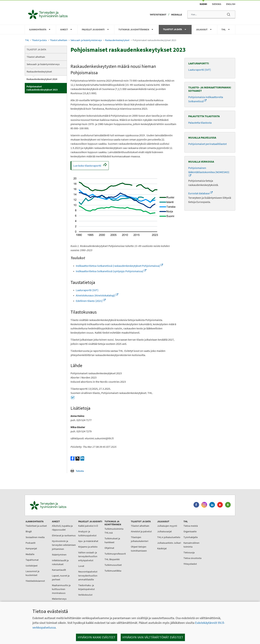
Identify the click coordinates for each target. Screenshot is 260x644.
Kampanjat (31, 548)
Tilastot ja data (39, 40)
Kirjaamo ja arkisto (88, 547)
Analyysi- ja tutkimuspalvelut (87, 533)
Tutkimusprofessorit (115, 554)
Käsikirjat (162, 548)
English (231, 4)
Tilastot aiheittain (59, 40)
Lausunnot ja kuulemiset (32, 573)
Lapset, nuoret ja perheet (61, 578)
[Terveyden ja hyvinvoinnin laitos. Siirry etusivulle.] (64, 505)
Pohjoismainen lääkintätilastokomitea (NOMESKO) (209, 170)
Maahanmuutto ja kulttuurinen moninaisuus (61, 589)
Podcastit (31, 543)
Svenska (217, 4)
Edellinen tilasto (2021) (91, 301)
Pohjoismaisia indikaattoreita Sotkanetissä (206, 99)
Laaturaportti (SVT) (87, 290)
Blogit (29, 531)
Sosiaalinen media (35, 537)
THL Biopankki (112, 559)
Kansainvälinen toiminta (191, 545)
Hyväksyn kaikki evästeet (97, 637)
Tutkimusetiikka (113, 571)
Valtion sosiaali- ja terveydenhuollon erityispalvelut (88, 556)
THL (27, 40)
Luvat (81, 566)
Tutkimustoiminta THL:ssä (114, 531)
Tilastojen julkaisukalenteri (140, 539)
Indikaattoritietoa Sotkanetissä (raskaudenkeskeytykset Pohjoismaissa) (119, 266)
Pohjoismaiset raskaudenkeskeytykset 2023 (42, 88)
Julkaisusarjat (164, 531)
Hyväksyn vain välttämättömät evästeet (153, 637)
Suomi (203, 4)
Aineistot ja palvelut (141, 531)
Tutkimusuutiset (113, 565)
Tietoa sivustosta (192, 558)
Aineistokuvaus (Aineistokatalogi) (97, 295)
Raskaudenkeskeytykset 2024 (42, 79)
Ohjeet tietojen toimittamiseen (139, 549)
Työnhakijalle (191, 537)
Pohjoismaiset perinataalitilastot (207, 144)
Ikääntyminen (59, 555)
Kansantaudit (59, 570)
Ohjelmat (109, 548)
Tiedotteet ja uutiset (36, 526)
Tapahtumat (32, 560)
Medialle (177, 15)
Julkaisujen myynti (167, 526)
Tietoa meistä (191, 526)
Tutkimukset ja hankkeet (112, 540)
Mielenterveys (59, 599)
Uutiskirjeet (32, 566)
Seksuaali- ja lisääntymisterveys (86, 40)
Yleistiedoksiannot (35, 581)
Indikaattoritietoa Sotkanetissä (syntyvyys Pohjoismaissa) (111, 271)
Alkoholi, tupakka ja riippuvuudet (62, 528)
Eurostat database (200, 193)
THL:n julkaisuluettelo (169, 537)
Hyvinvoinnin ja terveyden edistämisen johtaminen (64, 545)
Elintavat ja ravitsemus (64, 535)
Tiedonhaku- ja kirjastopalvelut (86, 587)
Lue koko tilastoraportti (91, 166)
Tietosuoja (189, 552)
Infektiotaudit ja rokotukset (60, 562)
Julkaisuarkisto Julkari (169, 543)
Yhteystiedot (158, 15)
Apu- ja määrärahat (88, 541)
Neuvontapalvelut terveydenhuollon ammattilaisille (88, 576)
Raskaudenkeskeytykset (117, 40)
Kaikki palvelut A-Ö (88, 526)
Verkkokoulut (85, 595)
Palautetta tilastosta (200, 123)
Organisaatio (190, 531)
